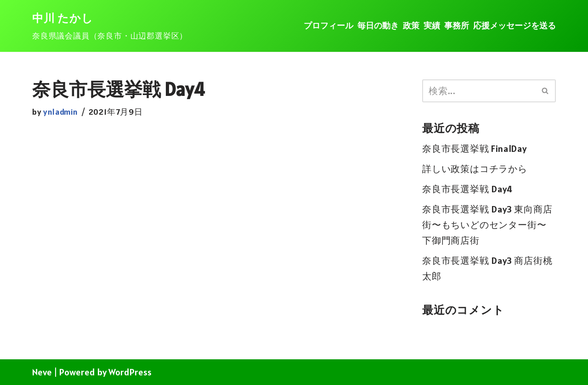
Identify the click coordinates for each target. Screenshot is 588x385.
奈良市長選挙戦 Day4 (467, 189)
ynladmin (60, 112)
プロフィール (328, 26)
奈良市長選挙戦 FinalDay (475, 149)
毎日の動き (378, 26)
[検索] (479, 91)
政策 (411, 26)
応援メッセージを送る (514, 26)
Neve (42, 372)
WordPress (130, 372)
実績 (432, 26)
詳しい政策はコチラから (475, 169)
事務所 (457, 26)
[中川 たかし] (110, 26)
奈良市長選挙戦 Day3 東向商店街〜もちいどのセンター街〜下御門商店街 (487, 225)
